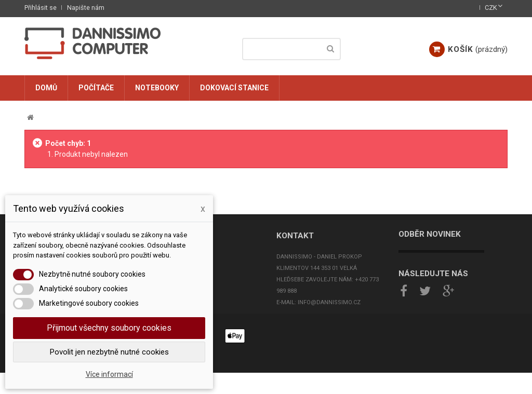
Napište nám (86, 8)
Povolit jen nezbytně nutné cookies (109, 352)
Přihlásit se (41, 8)
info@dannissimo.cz (329, 302)
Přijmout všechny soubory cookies (109, 328)
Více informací (109, 374)
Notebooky (157, 88)
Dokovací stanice (234, 88)
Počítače (96, 88)
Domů (46, 88)
